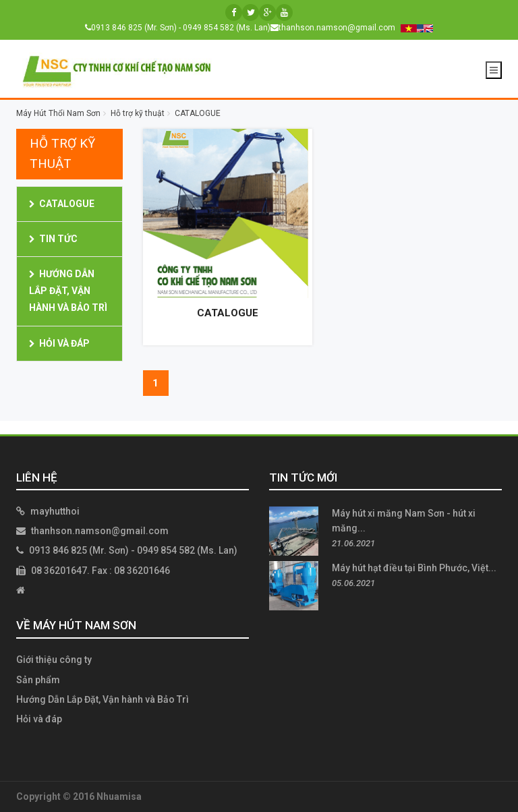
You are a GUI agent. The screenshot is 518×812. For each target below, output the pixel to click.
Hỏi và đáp (64, 343)
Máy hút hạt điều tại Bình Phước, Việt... (414, 568)
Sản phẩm (38, 680)
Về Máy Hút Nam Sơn (76, 625)
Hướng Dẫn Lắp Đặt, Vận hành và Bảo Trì (68, 291)
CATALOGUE (67, 204)
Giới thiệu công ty (54, 660)
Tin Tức (58, 239)
